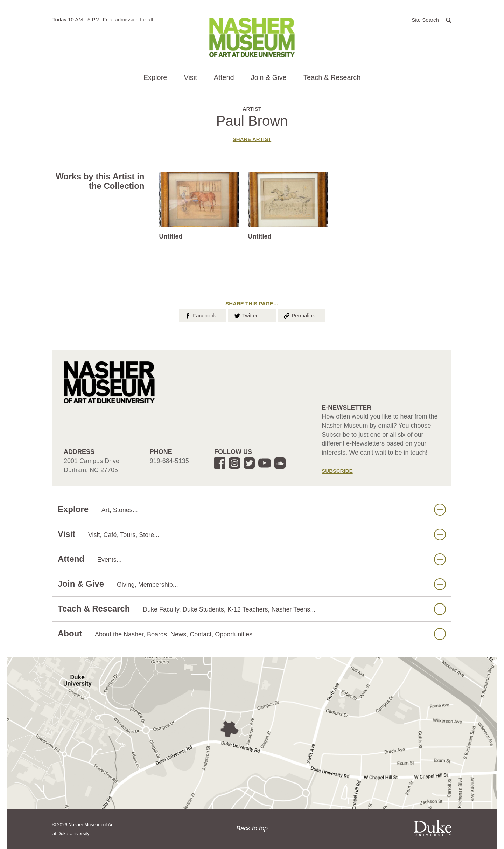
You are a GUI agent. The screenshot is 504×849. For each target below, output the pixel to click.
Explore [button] (155, 77)
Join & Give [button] (269, 77)
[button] (432, 19)
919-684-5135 (169, 461)
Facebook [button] (200, 315)
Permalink (299, 315)
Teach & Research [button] (332, 77)
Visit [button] (190, 77)
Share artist (252, 139)
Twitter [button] (246, 315)
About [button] (252, 634)
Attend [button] (224, 77)
